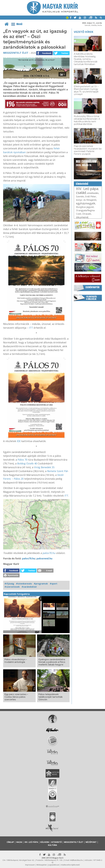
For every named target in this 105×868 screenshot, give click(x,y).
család (81, 193)
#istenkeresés (24, 584)
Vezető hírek (84, 32)
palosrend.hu (44, 558)
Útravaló (87, 214)
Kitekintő (56, 842)
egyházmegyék (86, 203)
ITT (31, 328)
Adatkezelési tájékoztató (70, 865)
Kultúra (52, 845)
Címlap (10, 842)
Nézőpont (91, 842)
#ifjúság (9, 584)
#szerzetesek (12, 587)
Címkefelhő (82, 184)
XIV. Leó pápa (87, 189)
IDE (19, 441)
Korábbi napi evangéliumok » (89, 175)
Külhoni (45, 842)
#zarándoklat (29, 587)
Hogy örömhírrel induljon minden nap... (86, 167)
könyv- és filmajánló (86, 200)
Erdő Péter (91, 196)
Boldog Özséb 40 (27, 463)
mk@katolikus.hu (76, 860)
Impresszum (30, 865)
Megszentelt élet (16, 53)
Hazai (19, 842)
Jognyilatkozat (54, 865)
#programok (41, 584)
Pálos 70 (22, 460)
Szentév (80, 196)
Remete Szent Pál (57, 471)
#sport (54, 584)
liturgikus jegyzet (85, 207)
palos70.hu (49, 553)
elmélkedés (93, 193)
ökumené (82, 217)
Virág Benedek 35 (44, 467)
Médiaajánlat (41, 865)
